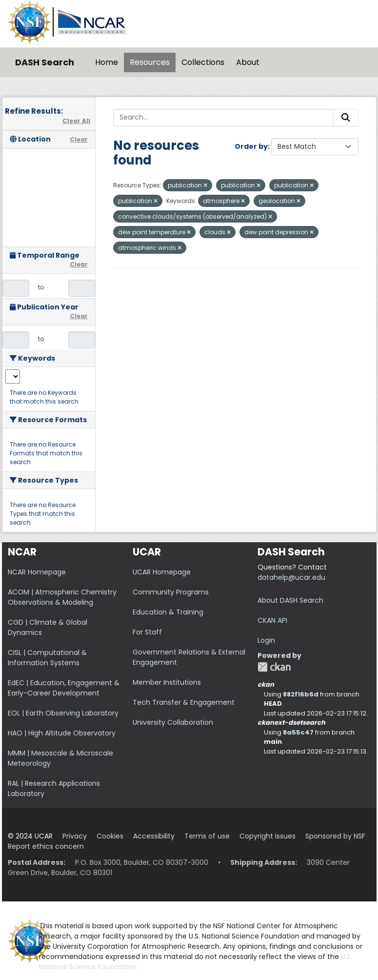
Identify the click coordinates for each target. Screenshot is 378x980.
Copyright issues (268, 836)
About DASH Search (290, 600)
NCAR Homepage (37, 572)
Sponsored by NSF (335, 836)
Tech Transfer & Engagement (184, 702)
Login (266, 640)
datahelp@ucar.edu (291, 577)
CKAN (274, 667)
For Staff (147, 632)
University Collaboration (173, 722)
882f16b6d (301, 694)
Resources (150, 62)
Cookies (110, 836)
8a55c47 (298, 732)
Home (107, 62)
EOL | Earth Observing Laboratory (63, 713)
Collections (203, 62)
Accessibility (154, 836)
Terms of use (207, 836)
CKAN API (272, 620)
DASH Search (45, 62)
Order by (251, 146)
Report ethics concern (46, 846)
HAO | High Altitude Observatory (62, 733)
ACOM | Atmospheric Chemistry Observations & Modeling (62, 597)
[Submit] (346, 118)
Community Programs (171, 592)
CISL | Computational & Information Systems (47, 658)
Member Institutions (167, 682)
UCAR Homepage (162, 572)
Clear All (76, 121)
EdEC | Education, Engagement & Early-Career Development (64, 688)
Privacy (75, 836)
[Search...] (223, 118)
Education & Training (168, 612)
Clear (79, 139)
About (248, 62)
